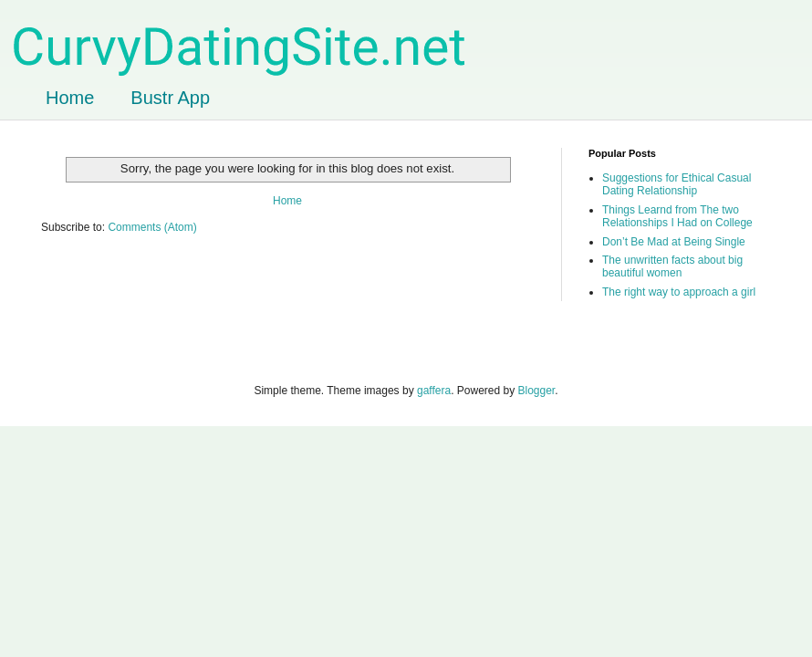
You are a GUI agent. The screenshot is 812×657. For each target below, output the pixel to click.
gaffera (434, 391)
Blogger (537, 391)
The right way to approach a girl (679, 292)
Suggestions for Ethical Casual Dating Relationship (677, 184)
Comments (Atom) (152, 227)
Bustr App (170, 98)
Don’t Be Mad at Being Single (674, 242)
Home (70, 98)
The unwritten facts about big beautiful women (672, 266)
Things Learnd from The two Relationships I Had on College (677, 216)
